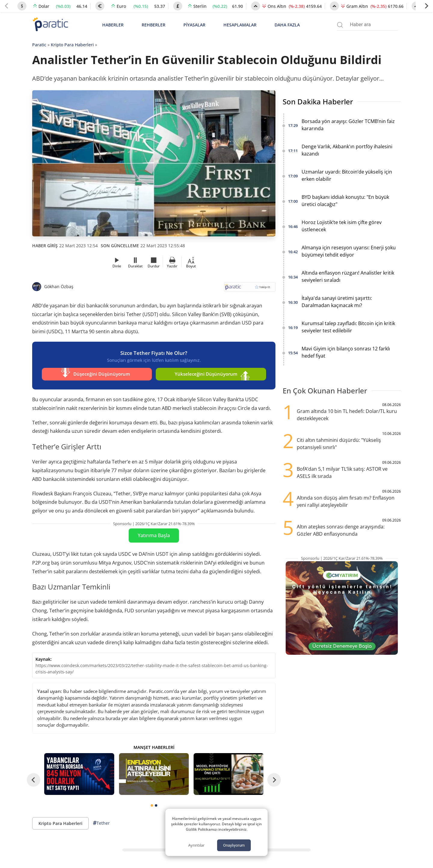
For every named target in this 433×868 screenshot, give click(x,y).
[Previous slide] (7, 6)
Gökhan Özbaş (59, 286)
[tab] (152, 804)
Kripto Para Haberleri (72, 45)
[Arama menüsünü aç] (340, 25)
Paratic (39, 45)
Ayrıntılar (196, 845)
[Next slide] (426, 6)
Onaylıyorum (234, 845)
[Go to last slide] (34, 778)
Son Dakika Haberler (318, 102)
